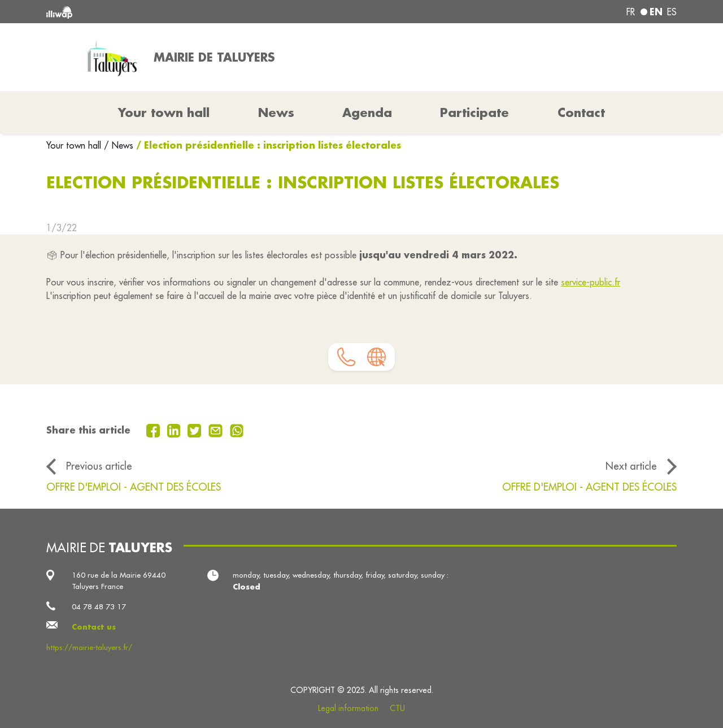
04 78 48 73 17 (99, 607)
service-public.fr (591, 282)
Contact (581, 112)
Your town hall (75, 145)
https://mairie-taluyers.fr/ (89, 647)
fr (631, 12)
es (672, 12)
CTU (397, 708)
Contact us (94, 627)
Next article (631, 466)
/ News (119, 145)
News (276, 112)
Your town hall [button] (164, 112)
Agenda (367, 112)
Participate (474, 112)
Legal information (348, 708)
